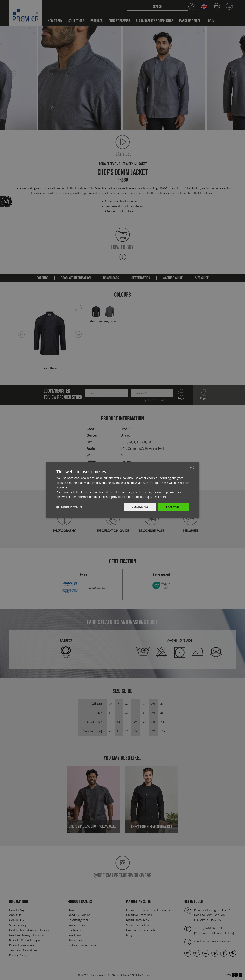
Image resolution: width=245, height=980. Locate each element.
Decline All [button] (139, 507)
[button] (69, 507)
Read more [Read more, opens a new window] (160, 496)
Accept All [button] (173, 507)
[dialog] (122, 490)
